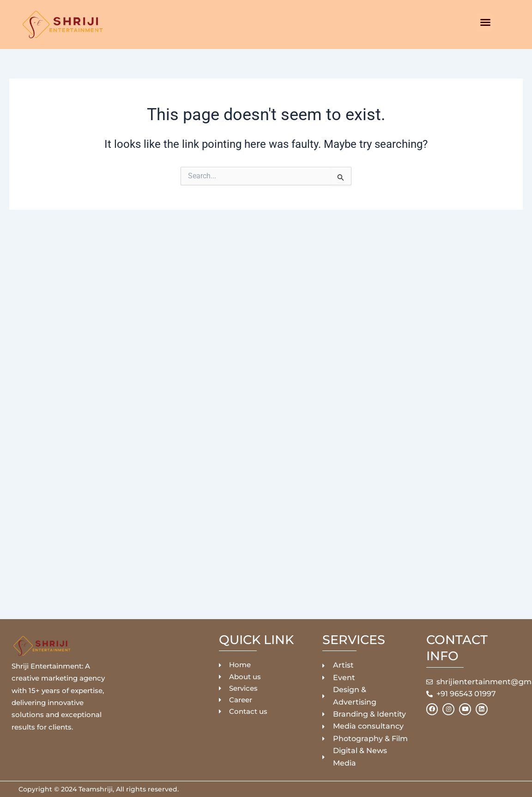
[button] (485, 22)
